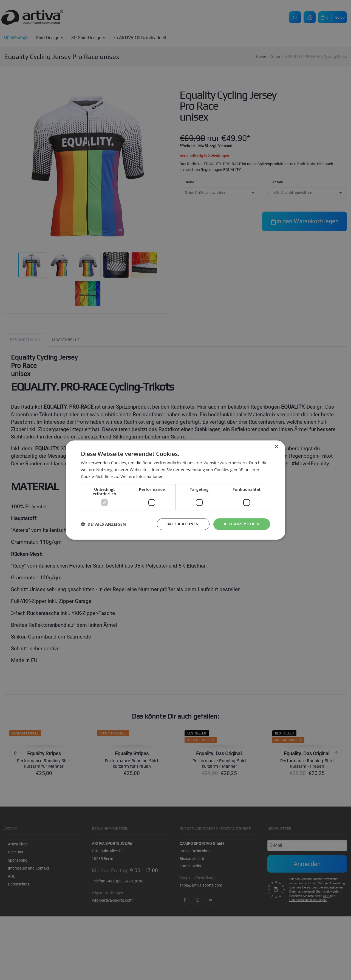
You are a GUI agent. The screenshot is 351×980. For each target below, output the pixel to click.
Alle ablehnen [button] (181, 524)
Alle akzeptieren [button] (241, 524)
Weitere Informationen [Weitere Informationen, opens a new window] (142, 476)
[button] (103, 524)
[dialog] (175, 490)
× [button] (276, 447)
